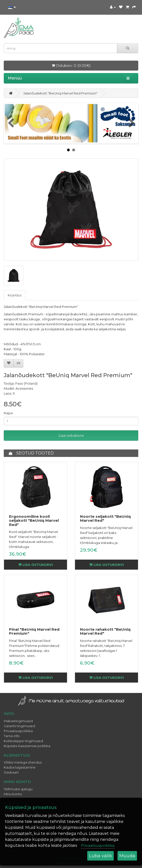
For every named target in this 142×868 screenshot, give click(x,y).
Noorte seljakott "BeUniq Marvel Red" (105, 519)
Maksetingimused (18, 721)
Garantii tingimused (19, 726)
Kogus (8, 413)
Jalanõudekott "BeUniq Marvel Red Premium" (60, 93)
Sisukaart (11, 772)
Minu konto (13, 794)
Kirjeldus (15, 295)
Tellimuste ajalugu (18, 789)
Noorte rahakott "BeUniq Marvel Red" (105, 631)
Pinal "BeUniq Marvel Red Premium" (34, 631)
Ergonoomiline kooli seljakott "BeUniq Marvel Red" (34, 521)
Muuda (127, 856)
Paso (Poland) (26, 383)
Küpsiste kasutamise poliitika (27, 746)
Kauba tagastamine (20, 767)
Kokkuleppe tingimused (23, 741)
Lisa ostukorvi (71, 435)
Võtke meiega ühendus (23, 762)
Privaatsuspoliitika (18, 731)
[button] (128, 78)
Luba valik (100, 856)
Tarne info (12, 736)
